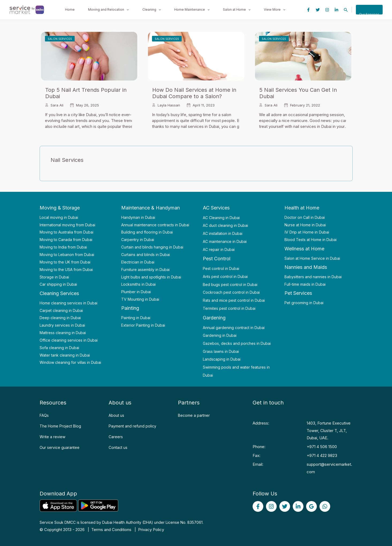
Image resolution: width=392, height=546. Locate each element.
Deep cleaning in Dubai (60, 318)
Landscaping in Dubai (222, 359)
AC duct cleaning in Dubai (225, 225)
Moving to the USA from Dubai (66, 270)
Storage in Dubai (54, 277)
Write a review (52, 437)
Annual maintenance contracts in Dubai (155, 225)
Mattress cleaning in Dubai (63, 333)
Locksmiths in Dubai (138, 284)
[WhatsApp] (325, 506)
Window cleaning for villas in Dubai (70, 362)
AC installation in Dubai (223, 233)
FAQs (44, 415)
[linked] (298, 506)
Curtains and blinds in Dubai (146, 255)
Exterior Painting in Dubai (143, 325)
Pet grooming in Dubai (304, 303)
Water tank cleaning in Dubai (65, 355)
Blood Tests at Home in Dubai (311, 240)
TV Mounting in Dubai (140, 299)
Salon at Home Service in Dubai (312, 258)
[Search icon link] (346, 10)
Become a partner (194, 415)
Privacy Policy (151, 530)
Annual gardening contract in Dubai (234, 328)
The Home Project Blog (60, 426)
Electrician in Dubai (138, 262)
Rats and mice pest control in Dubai (234, 300)
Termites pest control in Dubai (229, 308)
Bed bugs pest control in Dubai (230, 285)
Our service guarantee (60, 447)
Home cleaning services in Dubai (68, 303)
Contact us (118, 447)
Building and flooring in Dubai (147, 232)
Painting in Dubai (136, 318)
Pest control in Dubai (221, 268)
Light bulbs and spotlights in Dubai (151, 277)
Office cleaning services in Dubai (69, 340)
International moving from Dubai (67, 225)
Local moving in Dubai (59, 217)
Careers (116, 437)
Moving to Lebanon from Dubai (67, 255)
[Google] (311, 506)
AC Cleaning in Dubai (221, 218)
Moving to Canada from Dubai (66, 240)
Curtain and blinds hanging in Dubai (152, 247)
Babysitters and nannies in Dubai (313, 277)
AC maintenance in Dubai (225, 241)
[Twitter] (318, 10)
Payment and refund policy (132, 426)
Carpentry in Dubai (138, 240)
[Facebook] (308, 10)
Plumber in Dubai (136, 292)
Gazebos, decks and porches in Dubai (237, 343)
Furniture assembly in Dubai (145, 270)
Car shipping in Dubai (58, 284)
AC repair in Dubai (219, 249)
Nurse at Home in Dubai (305, 225)
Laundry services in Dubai (62, 325)
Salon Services (60, 39)
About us (116, 415)
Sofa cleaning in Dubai (59, 348)
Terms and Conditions (111, 530)
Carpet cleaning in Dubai (61, 310)
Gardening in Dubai (220, 335)
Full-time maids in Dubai (305, 284)
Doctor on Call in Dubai (305, 217)
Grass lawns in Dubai (221, 351)
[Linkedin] (336, 10)
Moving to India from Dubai (63, 247)
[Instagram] (327, 10)
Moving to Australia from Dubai (66, 232)
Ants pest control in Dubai (225, 276)
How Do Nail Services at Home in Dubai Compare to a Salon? (194, 93)
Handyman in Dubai (138, 217)
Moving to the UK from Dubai (65, 262)
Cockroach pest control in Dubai (231, 292)
